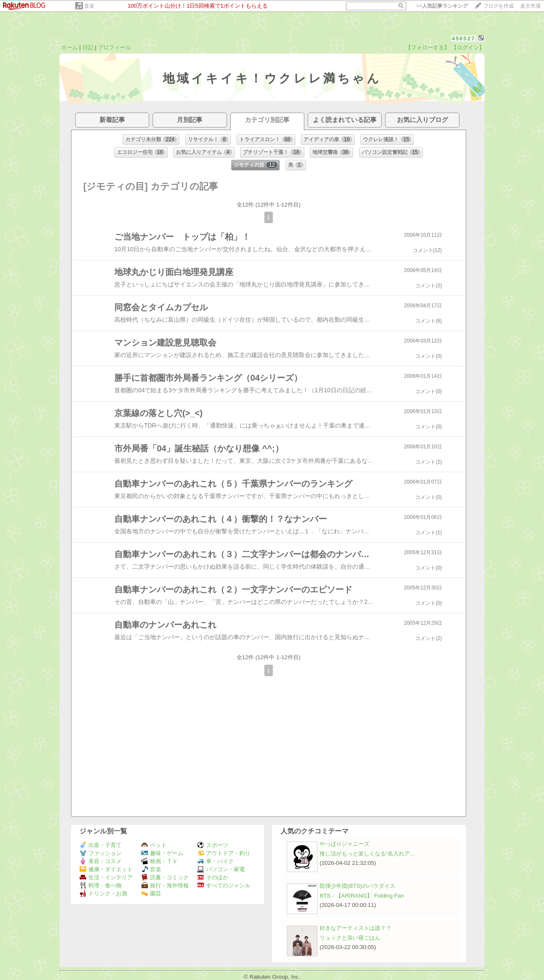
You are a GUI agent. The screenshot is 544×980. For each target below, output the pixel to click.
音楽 (89, 6)
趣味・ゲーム (162, 853)
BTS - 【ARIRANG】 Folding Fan (362, 896)
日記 (88, 47)
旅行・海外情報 (165, 885)
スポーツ (213, 845)
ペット (154, 845)
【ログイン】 (468, 47)
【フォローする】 (428, 47)
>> (442, 6)
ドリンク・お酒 (103, 894)
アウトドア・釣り (224, 853)
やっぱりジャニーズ (344, 844)
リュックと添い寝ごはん (350, 938)
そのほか (213, 877)
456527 (463, 38)
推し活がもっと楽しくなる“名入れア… (368, 854)
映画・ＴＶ (159, 861)
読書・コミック (165, 877)
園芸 (151, 894)
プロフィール (114, 47)
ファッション (101, 853)
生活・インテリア (106, 877)
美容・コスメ (101, 861)
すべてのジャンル (224, 885)
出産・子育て (101, 845)
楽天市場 (530, 6)
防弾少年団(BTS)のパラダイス (357, 886)
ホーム (69, 47)
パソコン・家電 (221, 869)
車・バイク (215, 861)
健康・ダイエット (106, 869)
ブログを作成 (499, 6)
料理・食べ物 (101, 885)
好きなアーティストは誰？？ (356, 928)
